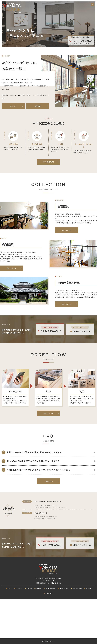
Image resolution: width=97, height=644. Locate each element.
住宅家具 (29, 589)
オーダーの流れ (64, 589)
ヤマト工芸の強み (49, 162)
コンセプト (13, 106)
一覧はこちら (49, 481)
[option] (49, 24)
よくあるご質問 (77, 589)
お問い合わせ (50, 593)
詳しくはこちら (67, 230)
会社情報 (38, 106)
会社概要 (89, 589)
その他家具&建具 (51, 589)
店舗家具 (39, 589)
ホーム (10, 589)
